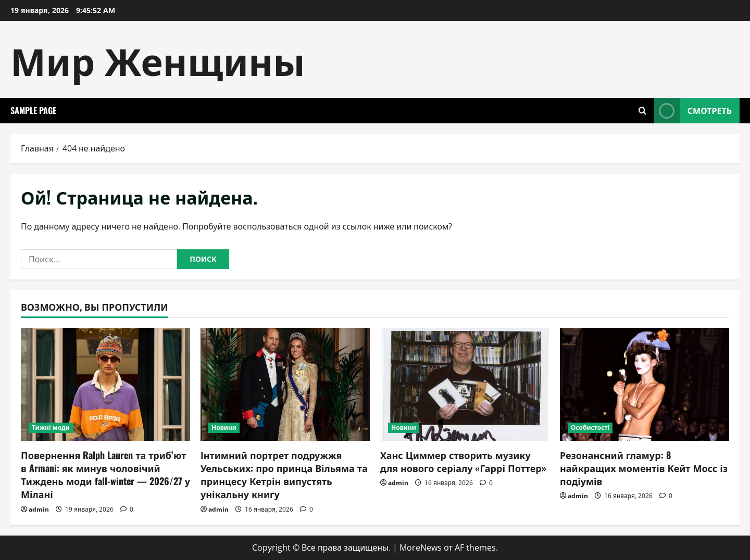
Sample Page (33, 110)
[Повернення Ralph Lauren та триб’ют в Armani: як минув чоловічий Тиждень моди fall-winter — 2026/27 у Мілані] (105, 384)
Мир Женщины (158, 59)
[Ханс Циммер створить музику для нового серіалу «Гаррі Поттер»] (465, 384)
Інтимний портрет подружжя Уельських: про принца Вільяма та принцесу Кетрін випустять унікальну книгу (284, 475)
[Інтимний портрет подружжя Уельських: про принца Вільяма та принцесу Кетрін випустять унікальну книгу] (285, 384)
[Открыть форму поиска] (642, 111)
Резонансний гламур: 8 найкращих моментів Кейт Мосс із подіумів (644, 468)
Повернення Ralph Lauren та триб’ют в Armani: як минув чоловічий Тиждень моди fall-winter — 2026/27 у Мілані (105, 475)
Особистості (590, 428)
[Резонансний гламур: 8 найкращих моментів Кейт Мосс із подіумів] (645, 384)
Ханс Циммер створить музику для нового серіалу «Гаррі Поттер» (463, 461)
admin (39, 509)
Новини (224, 428)
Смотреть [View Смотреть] (693, 111)
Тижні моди (51, 428)
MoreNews (421, 548)
